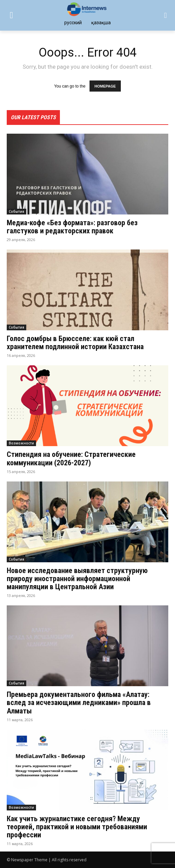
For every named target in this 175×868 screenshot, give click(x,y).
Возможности (21, 443)
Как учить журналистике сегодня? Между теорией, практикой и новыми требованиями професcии (77, 827)
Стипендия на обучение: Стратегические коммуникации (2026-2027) (71, 458)
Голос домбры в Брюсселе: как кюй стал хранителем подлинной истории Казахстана (75, 343)
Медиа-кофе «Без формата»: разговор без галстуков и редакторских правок (72, 227)
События (16, 211)
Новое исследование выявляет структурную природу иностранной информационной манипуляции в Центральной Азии (77, 579)
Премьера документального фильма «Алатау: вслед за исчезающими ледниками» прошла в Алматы (79, 703)
